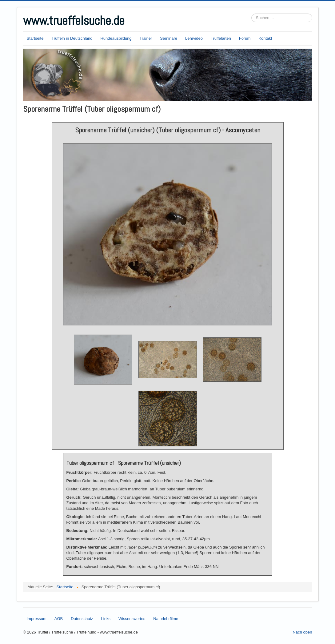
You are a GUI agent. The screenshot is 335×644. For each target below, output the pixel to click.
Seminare (169, 38)
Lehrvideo (194, 38)
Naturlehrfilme (166, 619)
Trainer (146, 38)
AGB (59, 619)
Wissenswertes (132, 619)
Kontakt (265, 38)
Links (106, 619)
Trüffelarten (221, 38)
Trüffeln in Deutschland (72, 38)
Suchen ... (251, 14)
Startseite (35, 38)
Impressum (37, 619)
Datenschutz (82, 619)
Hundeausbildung (116, 38)
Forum (245, 38)
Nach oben (303, 632)
